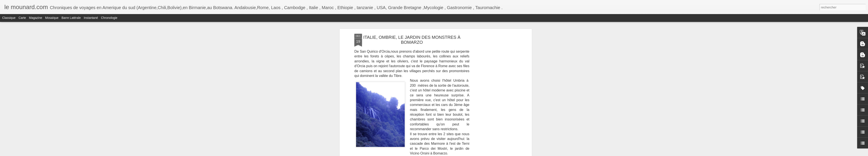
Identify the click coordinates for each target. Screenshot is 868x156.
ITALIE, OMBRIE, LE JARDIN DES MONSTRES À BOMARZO (412, 40)
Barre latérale (71, 18)
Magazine (36, 18)
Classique (9, 18)
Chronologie (109, 18)
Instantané (91, 18)
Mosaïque (52, 18)
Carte (22, 18)
